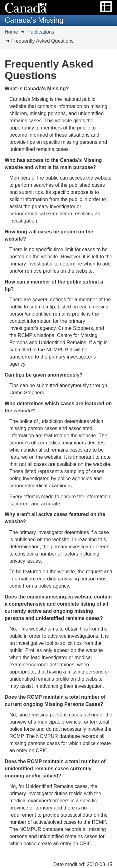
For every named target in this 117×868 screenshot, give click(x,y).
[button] (106, 7)
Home (11, 32)
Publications (41, 32)
